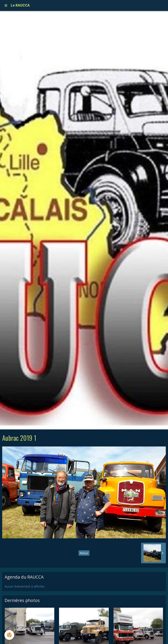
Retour (84, 553)
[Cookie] (9, 635)
